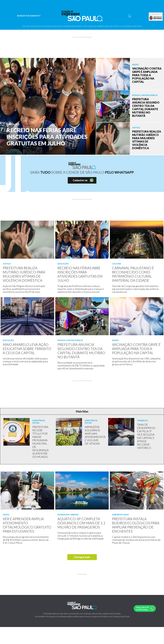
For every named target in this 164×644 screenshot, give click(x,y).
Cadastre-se (80, 180)
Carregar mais (82, 557)
